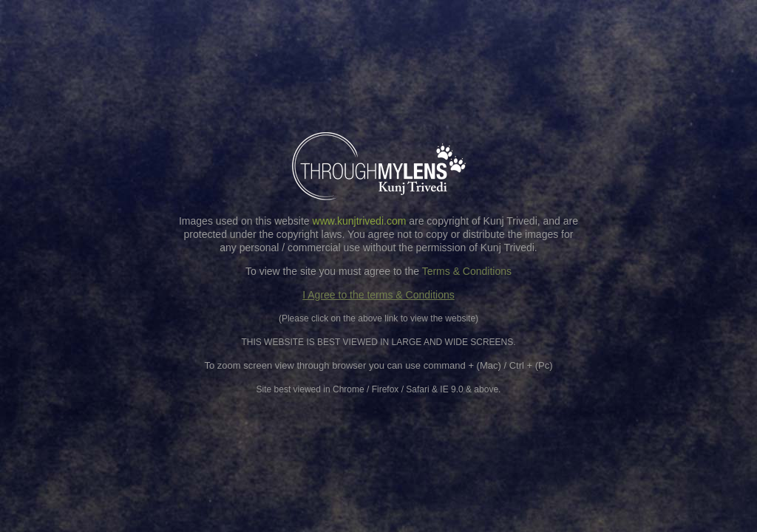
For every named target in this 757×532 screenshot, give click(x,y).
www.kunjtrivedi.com (360, 221)
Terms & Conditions (467, 271)
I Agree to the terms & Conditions (378, 295)
